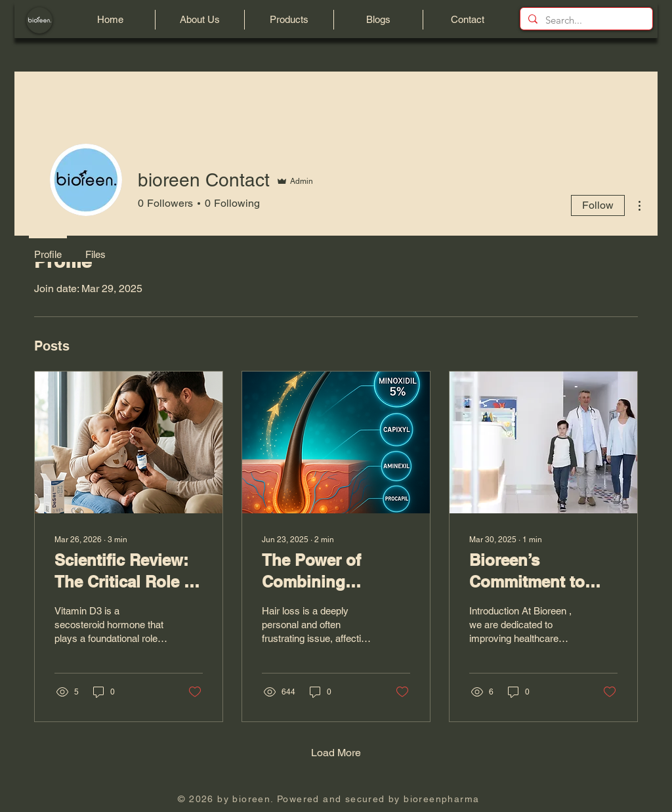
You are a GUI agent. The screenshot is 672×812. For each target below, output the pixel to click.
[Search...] (585, 20)
